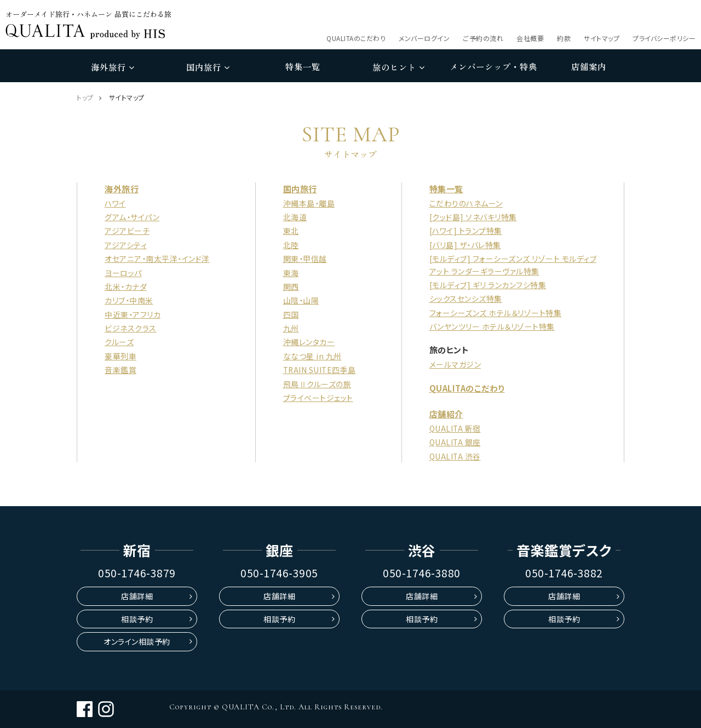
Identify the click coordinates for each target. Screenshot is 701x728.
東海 (290, 273)
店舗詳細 (137, 596)
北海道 (294, 217)
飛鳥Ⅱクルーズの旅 (316, 384)
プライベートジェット (317, 398)
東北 (290, 231)
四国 (290, 314)
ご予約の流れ (483, 38)
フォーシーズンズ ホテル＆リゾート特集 (496, 313)
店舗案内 (589, 66)
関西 (290, 286)
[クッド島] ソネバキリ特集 (473, 217)
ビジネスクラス (131, 328)
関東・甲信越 (304, 259)
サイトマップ (602, 38)
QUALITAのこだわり (356, 38)
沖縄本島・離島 (308, 203)
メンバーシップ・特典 (493, 66)
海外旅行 (113, 67)
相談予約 (137, 619)
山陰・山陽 (300, 300)
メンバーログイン (424, 38)
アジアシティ (126, 245)
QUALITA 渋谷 (455, 456)
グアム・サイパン (132, 217)
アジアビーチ (127, 231)
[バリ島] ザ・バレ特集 (465, 245)
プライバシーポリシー (664, 38)
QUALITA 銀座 (455, 442)
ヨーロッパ (123, 273)
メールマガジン (455, 364)
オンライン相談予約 (137, 641)
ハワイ (115, 203)
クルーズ (119, 342)
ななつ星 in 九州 (311, 356)
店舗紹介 (446, 414)
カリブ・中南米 (129, 300)
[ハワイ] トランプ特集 (466, 231)
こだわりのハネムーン (466, 203)
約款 (564, 38)
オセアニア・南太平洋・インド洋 (157, 259)
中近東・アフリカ (133, 314)
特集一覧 (303, 66)
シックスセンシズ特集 (466, 299)
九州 (290, 328)
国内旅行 (208, 67)
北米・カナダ (126, 286)
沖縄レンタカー (308, 342)
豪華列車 (120, 356)
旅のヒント (398, 67)
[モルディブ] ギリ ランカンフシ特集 (488, 285)
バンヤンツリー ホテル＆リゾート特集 (492, 326)
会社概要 (530, 38)
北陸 (290, 245)
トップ (85, 97)
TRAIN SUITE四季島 (319, 370)
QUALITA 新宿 (455, 428)
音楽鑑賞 (120, 370)
